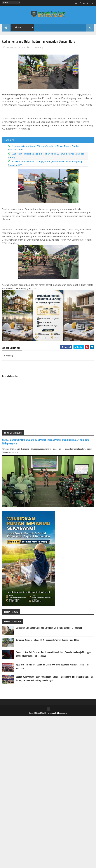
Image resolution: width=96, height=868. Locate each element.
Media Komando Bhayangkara (56, 713)
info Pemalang (36, 47)
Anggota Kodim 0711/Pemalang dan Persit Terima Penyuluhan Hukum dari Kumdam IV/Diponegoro (45, 442)
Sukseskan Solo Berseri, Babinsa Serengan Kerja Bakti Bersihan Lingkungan (49, 628)
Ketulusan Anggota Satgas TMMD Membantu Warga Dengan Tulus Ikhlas (47, 640)
